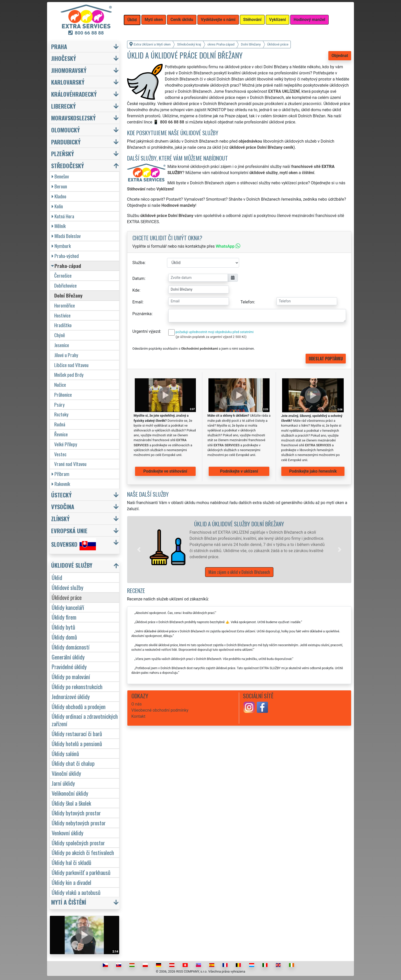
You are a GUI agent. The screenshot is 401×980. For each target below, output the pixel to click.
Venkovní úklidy (68, 833)
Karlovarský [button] (68, 82)
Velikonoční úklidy (70, 793)
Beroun (59, 186)
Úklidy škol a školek (71, 803)
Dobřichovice (65, 285)
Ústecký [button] (61, 495)
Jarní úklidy (63, 783)
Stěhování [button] (252, 20)
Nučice (60, 385)
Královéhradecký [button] (74, 94)
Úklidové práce (67, 597)
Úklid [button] (132, 20)
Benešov (60, 176)
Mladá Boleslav (66, 236)
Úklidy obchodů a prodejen (79, 706)
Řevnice (61, 434)
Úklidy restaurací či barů (77, 733)
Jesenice (62, 345)
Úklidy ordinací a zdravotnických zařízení (85, 720)
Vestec (60, 454)
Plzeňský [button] (63, 153)
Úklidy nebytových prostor (79, 823)
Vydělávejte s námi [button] (218, 20)
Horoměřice (65, 305)
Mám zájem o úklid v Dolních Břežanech (239, 572)
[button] (139, 550)
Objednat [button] (340, 56)
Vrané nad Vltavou (70, 464)
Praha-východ (65, 256)
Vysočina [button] (63, 506)
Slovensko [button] (74, 544)
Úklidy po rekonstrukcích (77, 686)
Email (138, 302)
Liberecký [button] (63, 106)
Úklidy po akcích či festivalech (83, 852)
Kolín (57, 206)
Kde (136, 290)
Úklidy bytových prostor (76, 813)
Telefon (247, 302)
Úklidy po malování (71, 676)
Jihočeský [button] (64, 58)
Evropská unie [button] (69, 531)
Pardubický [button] (66, 142)
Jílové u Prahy (66, 355)
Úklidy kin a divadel (71, 882)
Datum (138, 278)
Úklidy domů (64, 637)
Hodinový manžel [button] (309, 20)
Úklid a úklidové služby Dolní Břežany (239, 524)
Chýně (60, 335)
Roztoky (61, 414)
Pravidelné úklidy (69, 666)
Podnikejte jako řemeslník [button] (313, 471)
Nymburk (61, 246)
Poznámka (142, 314)
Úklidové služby (68, 587)
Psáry (59, 404)
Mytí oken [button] (154, 20)
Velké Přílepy (66, 444)
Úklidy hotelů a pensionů (77, 743)
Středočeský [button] (68, 166)
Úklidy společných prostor (78, 843)
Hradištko (63, 325)
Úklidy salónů (65, 753)
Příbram (60, 474)
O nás (137, 704)
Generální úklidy (68, 657)
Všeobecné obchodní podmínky (160, 710)
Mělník (59, 226)
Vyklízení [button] (277, 20)
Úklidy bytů (63, 627)
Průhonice (63, 395)
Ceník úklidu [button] (182, 20)
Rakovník (61, 484)
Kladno (59, 196)
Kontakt (138, 716)
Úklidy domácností (71, 647)
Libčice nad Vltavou (71, 365)
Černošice (63, 275)
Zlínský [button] (60, 519)
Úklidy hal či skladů (71, 862)
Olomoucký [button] (65, 130)
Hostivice (62, 315)
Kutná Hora (63, 216)
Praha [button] (59, 46)
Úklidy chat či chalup (73, 763)
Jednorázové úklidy (71, 696)
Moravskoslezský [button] (73, 118)
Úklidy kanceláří (68, 607)
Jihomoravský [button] (69, 70)
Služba (139, 263)
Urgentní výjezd (146, 331)
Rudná (60, 424)
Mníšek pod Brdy (69, 375)
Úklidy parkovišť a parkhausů (81, 872)
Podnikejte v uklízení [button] (239, 471)
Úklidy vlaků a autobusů (76, 892)
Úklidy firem (64, 617)
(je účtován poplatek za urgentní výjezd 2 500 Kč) (211, 337)
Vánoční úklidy (66, 773)
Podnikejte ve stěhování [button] (165, 471)
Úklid (57, 577)
